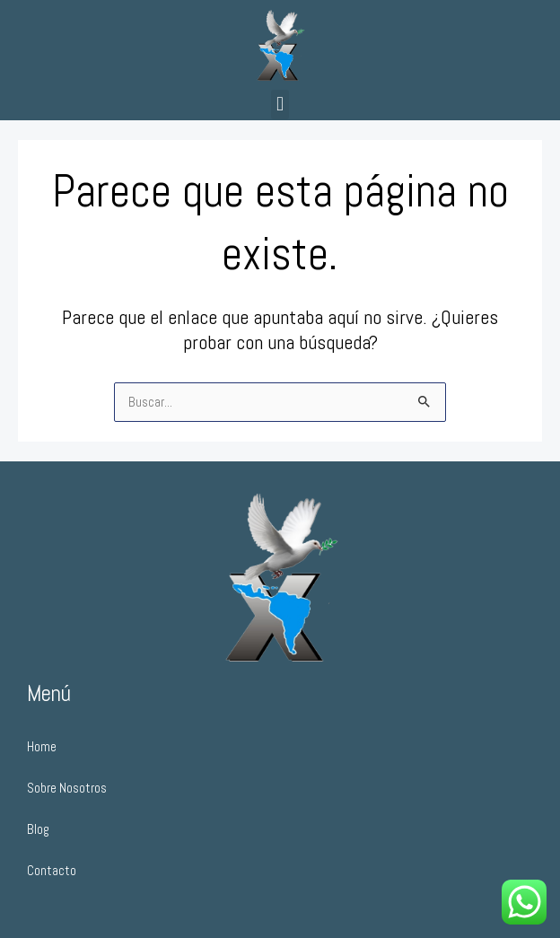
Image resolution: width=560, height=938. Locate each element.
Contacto (52, 871)
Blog (38, 829)
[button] (280, 105)
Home (42, 747)
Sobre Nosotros (67, 788)
